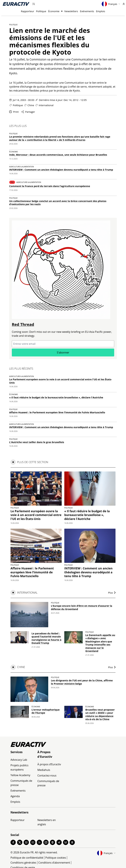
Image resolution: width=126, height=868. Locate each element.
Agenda (15, 796)
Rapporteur (28, 11)
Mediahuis (44, 770)
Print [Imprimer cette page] (14, 112)
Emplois (100, 11)
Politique (41, 11)
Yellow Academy (20, 775)
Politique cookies (56, 858)
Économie (54, 11)
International (46, 105)
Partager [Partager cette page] (28, 112)
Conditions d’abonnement (54, 863)
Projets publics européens (19, 767)
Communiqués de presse (21, 783)
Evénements (87, 11)
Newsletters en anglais (47, 822)
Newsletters (71, 11)
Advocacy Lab (19, 760)
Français (111, 4)
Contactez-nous (47, 775)
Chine (31, 105)
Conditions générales (23, 863)
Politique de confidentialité (27, 858)
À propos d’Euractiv (49, 764)
